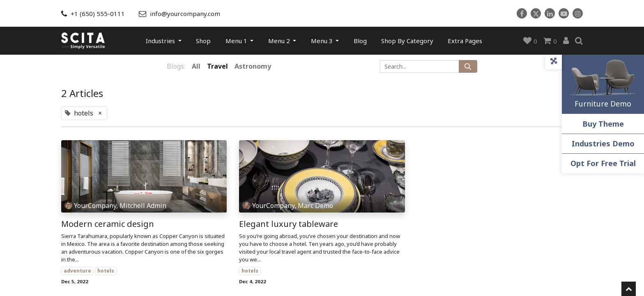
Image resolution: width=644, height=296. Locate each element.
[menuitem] (203, 41)
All (196, 66)
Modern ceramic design (108, 224)
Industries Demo (603, 143)
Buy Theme (603, 124)
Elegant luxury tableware (289, 224)
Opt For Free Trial (603, 163)
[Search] (468, 66)
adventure (77, 271)
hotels (106, 271)
